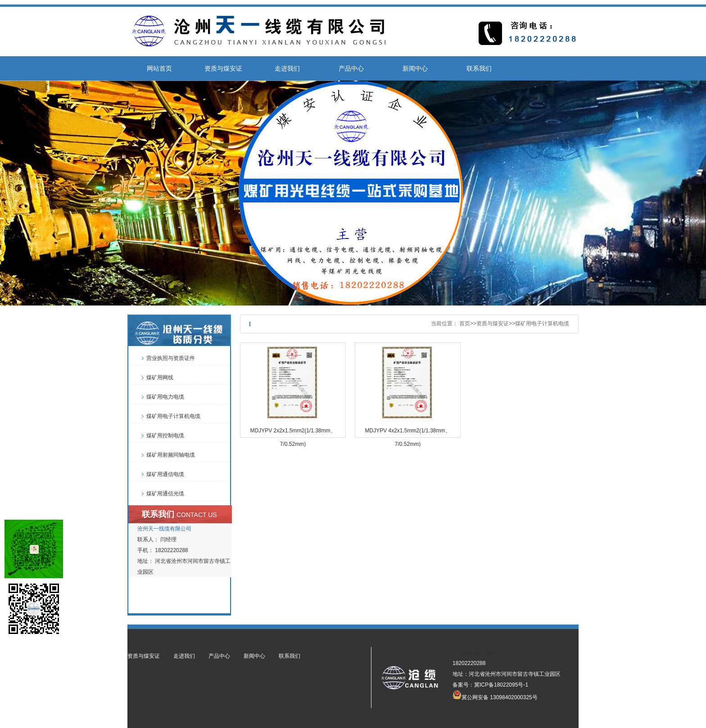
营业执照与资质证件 (171, 358)
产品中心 (351, 68)
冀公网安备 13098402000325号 (495, 695)
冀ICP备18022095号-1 (501, 685)
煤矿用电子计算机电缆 (542, 324)
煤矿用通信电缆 (165, 474)
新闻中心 (415, 68)
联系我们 (479, 68)
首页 (465, 324)
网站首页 (159, 68)
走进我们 (287, 68)
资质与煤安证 (223, 68)
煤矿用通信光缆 (165, 494)
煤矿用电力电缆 (165, 397)
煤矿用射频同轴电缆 (171, 455)
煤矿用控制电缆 (165, 436)
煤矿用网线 (160, 377)
